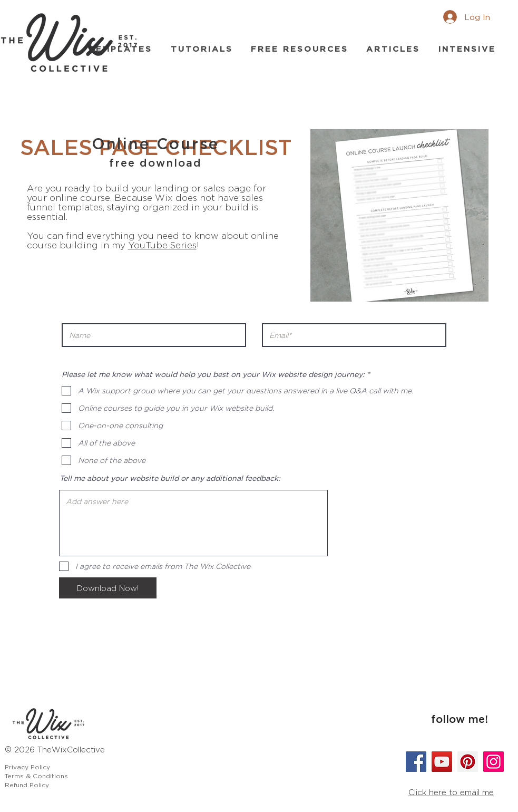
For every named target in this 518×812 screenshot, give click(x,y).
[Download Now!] (108, 588)
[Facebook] (416, 762)
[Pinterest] (468, 762)
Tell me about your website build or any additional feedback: (170, 478)
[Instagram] (493, 762)
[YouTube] (442, 762)
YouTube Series (162, 245)
